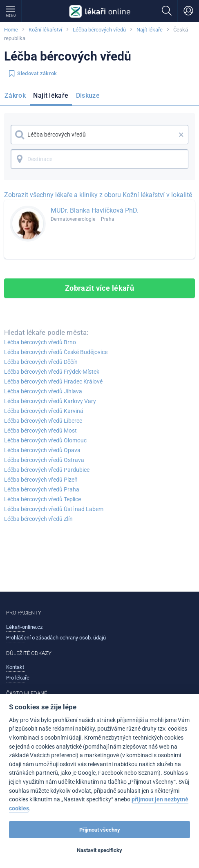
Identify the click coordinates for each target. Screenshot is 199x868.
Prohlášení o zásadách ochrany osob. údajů (56, 638)
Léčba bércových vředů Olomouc (45, 440)
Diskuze (88, 95)
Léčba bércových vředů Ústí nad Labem (54, 509)
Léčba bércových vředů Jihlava (43, 391)
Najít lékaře (150, 30)
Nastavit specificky (99, 850)
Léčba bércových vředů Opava (42, 450)
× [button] (181, 135)
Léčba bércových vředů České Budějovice (56, 352)
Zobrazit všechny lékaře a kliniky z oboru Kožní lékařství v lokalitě (98, 195)
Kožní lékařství (45, 30)
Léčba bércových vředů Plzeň (41, 480)
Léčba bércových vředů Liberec (43, 421)
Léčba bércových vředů (99, 30)
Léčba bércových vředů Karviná (44, 411)
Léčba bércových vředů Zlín (38, 519)
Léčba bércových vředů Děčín (41, 362)
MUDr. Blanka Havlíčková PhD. (95, 210)
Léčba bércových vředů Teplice (42, 499)
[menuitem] (17, 97)
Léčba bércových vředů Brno (40, 342)
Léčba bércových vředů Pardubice (47, 470)
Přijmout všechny (100, 830)
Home (11, 30)
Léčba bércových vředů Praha (42, 489)
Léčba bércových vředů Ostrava (44, 460)
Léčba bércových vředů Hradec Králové (53, 381)
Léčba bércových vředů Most (40, 431)
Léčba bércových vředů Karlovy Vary (50, 401)
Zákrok (15, 95)
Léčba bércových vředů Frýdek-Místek (52, 372)
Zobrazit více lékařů (100, 288)
